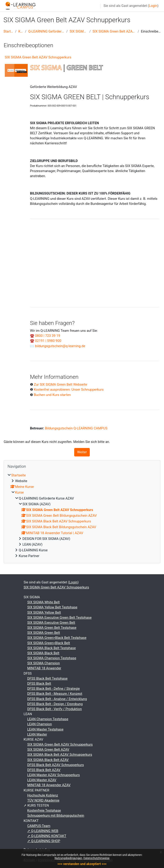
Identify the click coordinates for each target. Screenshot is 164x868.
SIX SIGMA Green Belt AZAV (48, 750)
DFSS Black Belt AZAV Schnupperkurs (56, 765)
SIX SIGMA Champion (44, 663)
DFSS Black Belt (39, 684)
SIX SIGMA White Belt (44, 602)
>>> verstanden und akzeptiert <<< (82, 864)
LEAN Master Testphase (45, 729)
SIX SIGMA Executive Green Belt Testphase (59, 618)
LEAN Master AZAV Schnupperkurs (53, 775)
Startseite (8, 31)
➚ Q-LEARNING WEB (43, 831)
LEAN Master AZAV (42, 780)
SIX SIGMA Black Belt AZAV (48, 760)
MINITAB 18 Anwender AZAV (49, 785)
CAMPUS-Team (39, 826)
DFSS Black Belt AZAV (44, 770)
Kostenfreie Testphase (44, 810)
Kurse (21, 31)
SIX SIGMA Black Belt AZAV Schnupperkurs (60, 755)
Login (153, 6)
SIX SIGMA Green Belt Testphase (52, 628)
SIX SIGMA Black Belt (43, 653)
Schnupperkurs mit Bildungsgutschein (56, 816)
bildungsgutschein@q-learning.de (60, 346)
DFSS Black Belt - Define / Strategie (53, 689)
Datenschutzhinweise (96, 858)
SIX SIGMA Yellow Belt (44, 613)
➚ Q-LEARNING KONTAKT (47, 836)
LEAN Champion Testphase (48, 719)
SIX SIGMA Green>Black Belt (49, 643)
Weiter (82, 452)
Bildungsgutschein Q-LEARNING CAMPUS (76, 428)
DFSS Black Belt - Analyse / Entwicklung (57, 699)
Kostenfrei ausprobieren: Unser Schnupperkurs (69, 390)
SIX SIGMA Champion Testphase (52, 658)
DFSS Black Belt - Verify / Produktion (55, 709)
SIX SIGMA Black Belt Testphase (52, 648)
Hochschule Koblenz (43, 795)
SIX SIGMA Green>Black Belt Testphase (57, 638)
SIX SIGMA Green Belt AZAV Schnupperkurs (114, 31)
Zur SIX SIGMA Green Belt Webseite (61, 385)
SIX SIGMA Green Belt (44, 633)
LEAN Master (37, 734)
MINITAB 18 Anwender (44, 668)
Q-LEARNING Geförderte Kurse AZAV (46, 31)
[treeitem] (82, 516)
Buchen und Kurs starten (52, 395)
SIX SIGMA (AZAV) (79, 31)
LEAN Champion (40, 724)
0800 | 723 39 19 (48, 336)
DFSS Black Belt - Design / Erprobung (55, 704)
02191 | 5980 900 (48, 341)
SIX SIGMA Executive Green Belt (51, 623)
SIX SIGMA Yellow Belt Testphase (52, 607)
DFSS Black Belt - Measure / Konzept (55, 694)
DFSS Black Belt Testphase (47, 678)
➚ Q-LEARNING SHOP (44, 841)
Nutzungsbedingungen (68, 858)
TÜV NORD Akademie (43, 800)
